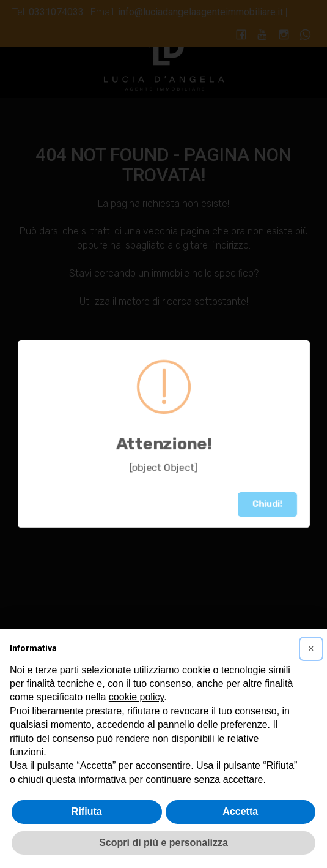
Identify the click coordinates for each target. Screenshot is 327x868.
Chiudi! (267, 504)
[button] (311, 649)
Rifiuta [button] (87, 811)
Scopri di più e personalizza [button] (163, 843)
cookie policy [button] (136, 697)
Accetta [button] (240, 811)
